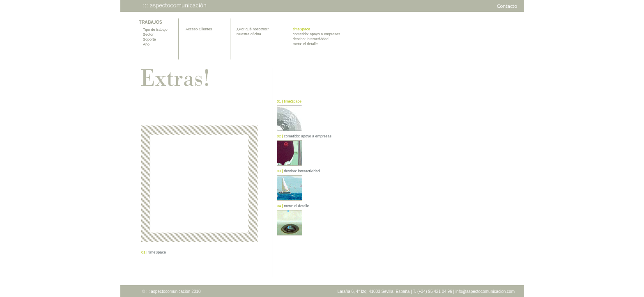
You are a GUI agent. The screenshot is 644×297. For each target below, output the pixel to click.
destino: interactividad (311, 39)
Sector (148, 34)
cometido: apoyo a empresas (317, 34)
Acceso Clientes (199, 29)
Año (146, 44)
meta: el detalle (305, 44)
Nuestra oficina (249, 34)
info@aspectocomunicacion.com (485, 291)
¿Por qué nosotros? (253, 29)
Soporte (149, 39)
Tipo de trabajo (155, 30)
